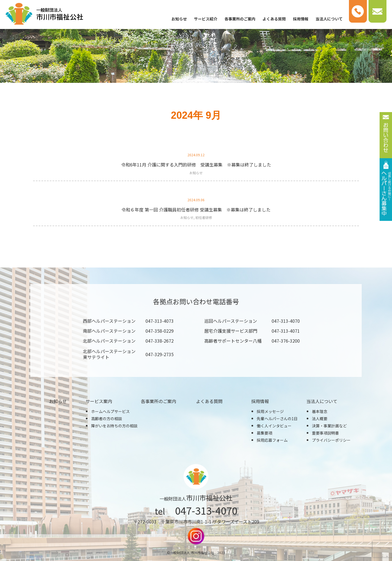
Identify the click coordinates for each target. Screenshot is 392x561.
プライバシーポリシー (331, 440)
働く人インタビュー (274, 426)
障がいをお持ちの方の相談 (114, 426)
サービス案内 (99, 401)
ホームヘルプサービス (110, 411)
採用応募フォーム (272, 440)
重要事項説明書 (325, 433)
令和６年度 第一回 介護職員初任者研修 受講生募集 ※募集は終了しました (196, 210)
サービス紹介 (206, 19)
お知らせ (179, 19)
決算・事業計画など (329, 426)
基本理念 (320, 411)
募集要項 (264, 433)
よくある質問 (274, 19)
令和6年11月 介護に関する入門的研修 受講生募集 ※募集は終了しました (196, 165)
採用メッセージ (270, 411)
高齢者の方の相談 (107, 419)
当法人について (329, 19)
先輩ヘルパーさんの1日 (277, 419)
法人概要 (320, 419)
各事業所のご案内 (240, 19)
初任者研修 (204, 217)
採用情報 (301, 19)
